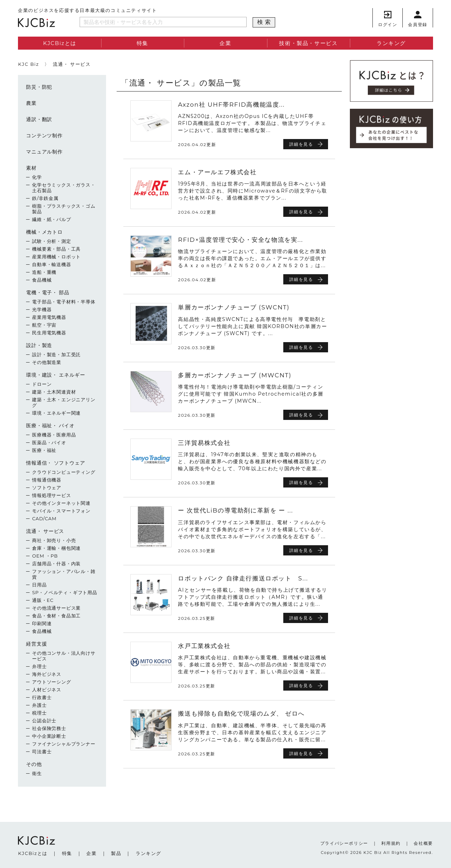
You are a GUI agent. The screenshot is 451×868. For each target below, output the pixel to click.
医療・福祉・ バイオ (50, 426)
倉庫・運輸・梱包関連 (56, 548)
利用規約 (391, 843)
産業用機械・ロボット (56, 257)
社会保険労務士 (49, 728)
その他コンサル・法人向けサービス (64, 656)
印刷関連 (42, 623)
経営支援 (36, 644)
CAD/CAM (44, 518)
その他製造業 (47, 362)
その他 (34, 764)
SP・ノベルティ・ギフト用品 (65, 592)
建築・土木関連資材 (54, 392)
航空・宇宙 (44, 325)
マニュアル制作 (44, 152)
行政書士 (42, 697)
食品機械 (42, 280)
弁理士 (39, 666)
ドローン (42, 384)
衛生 (37, 773)
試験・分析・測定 (51, 241)
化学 (37, 177)
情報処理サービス (51, 495)
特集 (143, 43)
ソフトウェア (47, 488)
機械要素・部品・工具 (56, 249)
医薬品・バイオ (49, 442)
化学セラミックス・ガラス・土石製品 (64, 188)
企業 (225, 43)
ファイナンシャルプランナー (64, 744)
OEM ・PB (45, 556)
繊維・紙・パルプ (51, 219)
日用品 (39, 585)
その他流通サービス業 (56, 608)
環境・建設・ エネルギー (55, 375)
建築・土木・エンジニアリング (64, 402)
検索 (265, 22)
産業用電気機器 (49, 317)
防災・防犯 (39, 87)
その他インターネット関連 (61, 503)
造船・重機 (44, 272)
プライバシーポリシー (344, 843)
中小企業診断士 (49, 736)
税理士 (39, 713)
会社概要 (423, 843)
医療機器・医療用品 (54, 435)
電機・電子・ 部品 (48, 293)
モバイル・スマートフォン (61, 511)
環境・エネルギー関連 (56, 413)
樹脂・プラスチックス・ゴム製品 (64, 209)
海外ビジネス (47, 674)
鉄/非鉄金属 (45, 198)
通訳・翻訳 (39, 119)
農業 (31, 103)
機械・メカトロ (44, 232)
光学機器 (42, 309)
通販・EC (43, 600)
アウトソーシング (51, 682)
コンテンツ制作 (44, 136)
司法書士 (42, 751)
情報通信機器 (47, 480)
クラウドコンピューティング (64, 472)
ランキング (391, 43)
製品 (116, 853)
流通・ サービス (45, 531)
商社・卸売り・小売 (54, 540)
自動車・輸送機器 (51, 264)
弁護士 (39, 705)
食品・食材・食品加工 (56, 616)
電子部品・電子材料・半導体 (64, 302)
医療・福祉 (44, 450)
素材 (31, 168)
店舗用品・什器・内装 (56, 564)
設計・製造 (39, 345)
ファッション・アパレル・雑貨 (64, 574)
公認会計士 (44, 721)
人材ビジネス (47, 690)
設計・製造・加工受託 (56, 354)
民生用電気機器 (49, 333)
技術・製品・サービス (308, 43)
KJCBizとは (60, 43)
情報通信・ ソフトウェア (55, 463)
